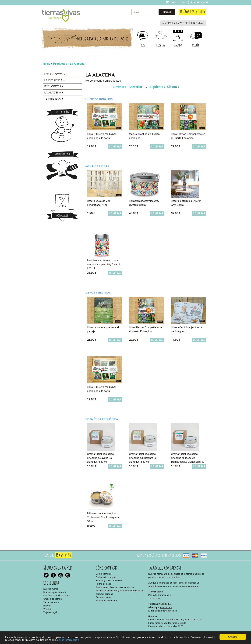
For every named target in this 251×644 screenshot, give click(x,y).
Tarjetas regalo (51, 612)
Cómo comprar (103, 574)
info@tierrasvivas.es (167, 610)
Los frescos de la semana (56, 595)
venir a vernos (192, 586)
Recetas (47, 605)
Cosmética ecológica (102, 419)
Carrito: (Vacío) (179, 2)
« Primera (119, 87)
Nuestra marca (51, 589)
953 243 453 (165, 604)
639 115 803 (166, 607)
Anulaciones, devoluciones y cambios (115, 587)
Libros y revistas (98, 292)
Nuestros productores (55, 592)
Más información (85, 641)
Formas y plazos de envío (109, 580)
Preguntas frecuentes (107, 600)
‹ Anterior (135, 87)
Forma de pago (104, 584)
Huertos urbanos (99, 99)
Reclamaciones (104, 597)
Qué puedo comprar (106, 577)
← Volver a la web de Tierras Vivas (184, 23)
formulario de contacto (169, 574)
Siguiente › (157, 87)
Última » (173, 87)
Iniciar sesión (199, 2)
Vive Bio (47, 609)
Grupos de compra (53, 599)
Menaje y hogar (97, 166)
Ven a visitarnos (51, 602)
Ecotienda (51, 583)
